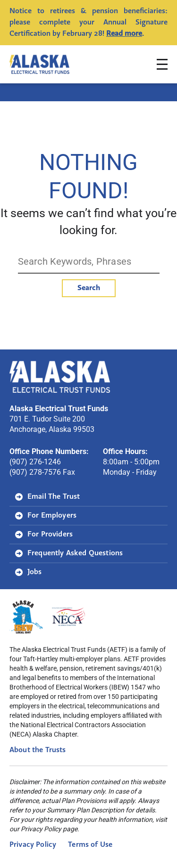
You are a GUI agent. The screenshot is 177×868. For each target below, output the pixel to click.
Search (89, 288)
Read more (124, 34)
